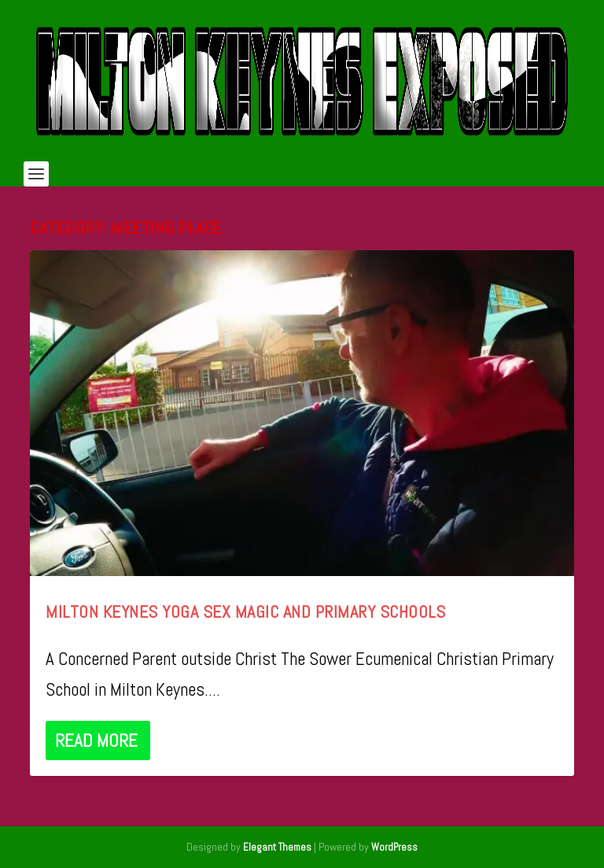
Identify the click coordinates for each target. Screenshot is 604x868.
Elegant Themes (277, 847)
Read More (96, 741)
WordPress (394, 847)
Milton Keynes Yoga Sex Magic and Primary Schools (245, 611)
